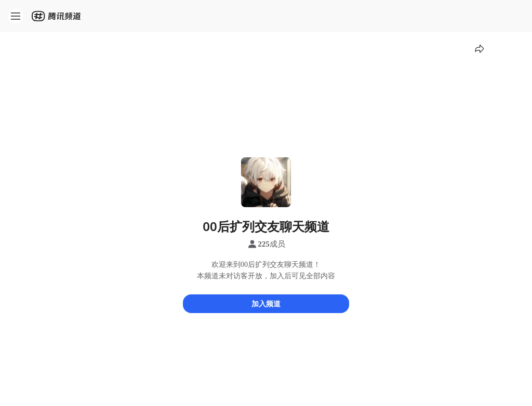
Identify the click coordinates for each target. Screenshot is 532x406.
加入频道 (266, 303)
